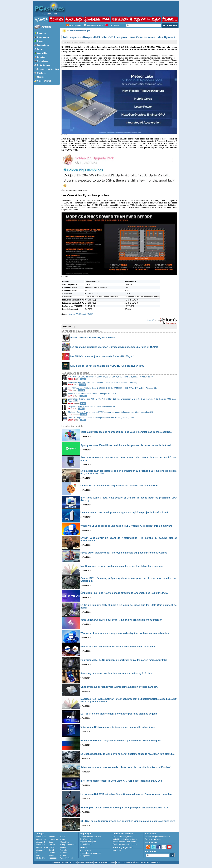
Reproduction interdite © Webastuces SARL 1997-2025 (138, 862)
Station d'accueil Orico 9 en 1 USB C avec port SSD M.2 (92, 394)
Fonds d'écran (86, 851)
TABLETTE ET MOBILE (97, 19)
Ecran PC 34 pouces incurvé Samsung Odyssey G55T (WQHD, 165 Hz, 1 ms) (101, 418)
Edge (51, 842)
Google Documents (68, 845)
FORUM (170, 19)
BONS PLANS (120, 19)
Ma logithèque (86, 844)
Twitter (52, 855)
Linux (38, 853)
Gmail (51, 850)
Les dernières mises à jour (90, 837)
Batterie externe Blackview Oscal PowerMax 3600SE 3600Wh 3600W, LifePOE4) (102, 382)
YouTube (64, 850)
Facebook (53, 858)
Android (52, 837)
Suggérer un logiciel (88, 842)
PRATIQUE (57, 19)
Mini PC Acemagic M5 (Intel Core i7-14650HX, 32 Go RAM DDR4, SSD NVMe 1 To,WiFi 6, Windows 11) (112, 388)
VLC (38, 855)
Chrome (52, 845)
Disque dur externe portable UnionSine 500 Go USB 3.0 (92, 406)
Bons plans (117, 851)
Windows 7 (41, 845)
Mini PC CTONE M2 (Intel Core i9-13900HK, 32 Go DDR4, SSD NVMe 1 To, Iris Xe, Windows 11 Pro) (111, 377)
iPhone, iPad (54, 839)
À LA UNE (41, 19)
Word (62, 837)
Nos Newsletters (95, 26)
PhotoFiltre (40, 858)
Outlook (52, 853)
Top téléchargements (88, 839)
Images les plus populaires (91, 853)
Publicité (73, 862)
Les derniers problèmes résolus (157, 837)
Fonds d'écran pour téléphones (125, 844)
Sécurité (64, 853)
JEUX (156, 19)
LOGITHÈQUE (74, 19)
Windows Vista (42, 847)
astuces (130, 837)
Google (63, 847)
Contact (112, 862)
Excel (62, 839)
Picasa (63, 855)
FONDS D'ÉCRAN (140, 19)
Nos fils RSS (75, 26)
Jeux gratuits (85, 856)
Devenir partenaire (86, 862)
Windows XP (41, 850)
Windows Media (67, 858)
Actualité (47, 27)
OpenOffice (65, 842)
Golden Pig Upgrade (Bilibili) (81, 314)
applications (122, 837)
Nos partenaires (101, 862)
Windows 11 (41, 837)
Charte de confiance (60, 862)
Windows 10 (41, 839)
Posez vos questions (153, 839)
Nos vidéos (114, 26)
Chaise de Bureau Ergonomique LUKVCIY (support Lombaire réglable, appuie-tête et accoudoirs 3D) (111, 412)
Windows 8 (41, 842)
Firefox (52, 847)
